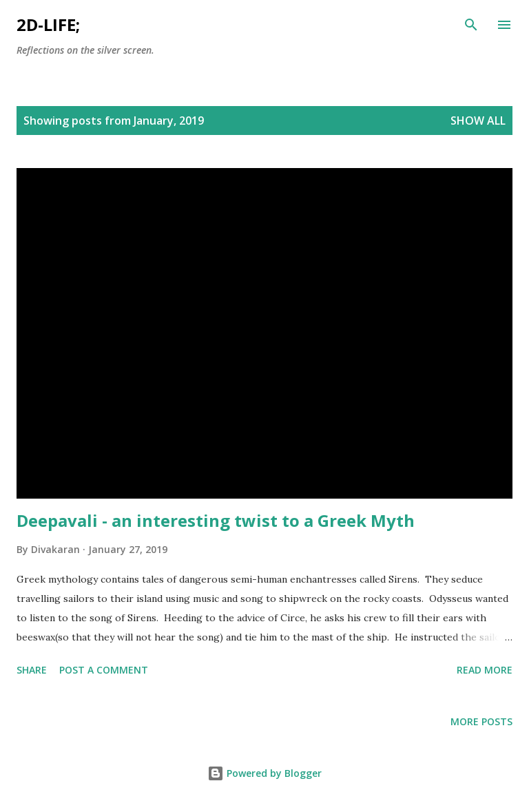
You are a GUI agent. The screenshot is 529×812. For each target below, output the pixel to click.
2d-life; (48, 24)
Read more (485, 670)
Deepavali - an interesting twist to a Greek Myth (216, 520)
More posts (481, 721)
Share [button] (32, 670)
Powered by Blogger (264, 773)
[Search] (471, 25)
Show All (478, 121)
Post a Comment (104, 670)
